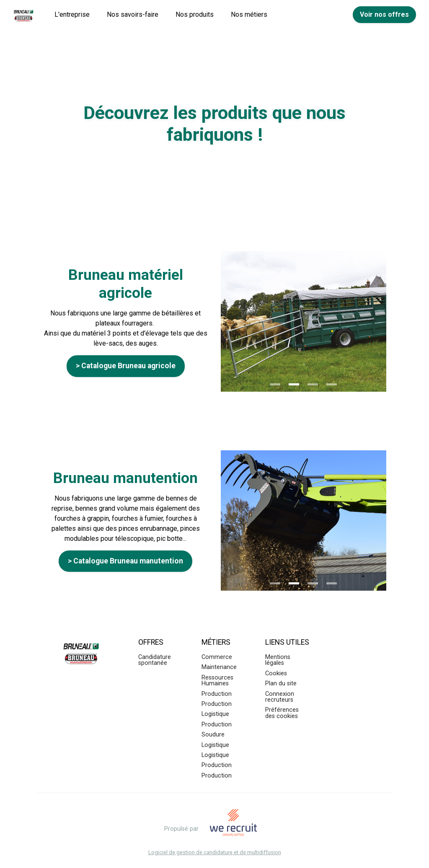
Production (217, 694)
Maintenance (219, 667)
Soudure (213, 735)
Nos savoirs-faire (133, 14)
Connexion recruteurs (280, 697)
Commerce (217, 657)
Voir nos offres (384, 14)
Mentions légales (278, 660)
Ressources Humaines (217, 681)
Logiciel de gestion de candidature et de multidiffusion (215, 853)
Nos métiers (249, 14)
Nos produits (195, 14)
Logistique (215, 714)
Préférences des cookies (282, 713)
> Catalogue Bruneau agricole (126, 366)
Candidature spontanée (155, 660)
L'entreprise (72, 14)
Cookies (276, 673)
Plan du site (281, 683)
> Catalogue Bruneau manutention (125, 561)
